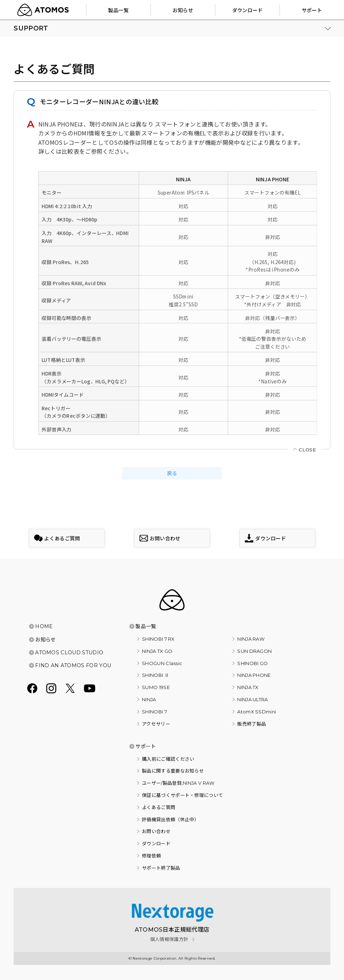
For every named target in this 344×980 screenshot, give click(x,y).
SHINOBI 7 (154, 712)
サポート (146, 746)
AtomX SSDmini (257, 712)
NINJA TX (248, 687)
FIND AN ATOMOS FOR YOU (73, 665)
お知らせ (45, 640)
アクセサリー (156, 724)
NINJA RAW (251, 639)
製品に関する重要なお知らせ (173, 771)
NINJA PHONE (254, 675)
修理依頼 (151, 856)
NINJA (149, 699)
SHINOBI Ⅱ (156, 675)
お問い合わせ (156, 831)
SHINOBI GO (252, 663)
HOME (44, 626)
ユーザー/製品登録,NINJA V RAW (178, 783)
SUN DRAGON (254, 651)
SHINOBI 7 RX (158, 639)
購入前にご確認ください (168, 759)
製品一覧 (146, 626)
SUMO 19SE (156, 687)
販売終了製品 (252, 724)
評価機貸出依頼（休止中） (171, 819)
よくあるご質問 (159, 807)
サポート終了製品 (161, 868)
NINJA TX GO (157, 651)
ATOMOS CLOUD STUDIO (69, 652)
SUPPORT (31, 28)
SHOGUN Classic (162, 663)
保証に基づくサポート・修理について (182, 795)
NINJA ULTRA (253, 699)
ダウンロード (156, 843)
